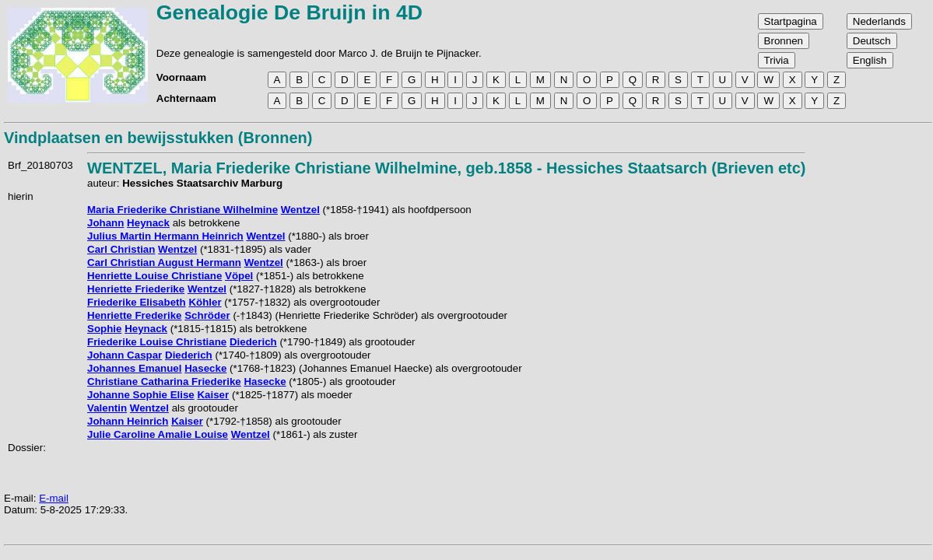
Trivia (777, 60)
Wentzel (300, 210)
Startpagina (791, 21)
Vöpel (239, 276)
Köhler (205, 302)
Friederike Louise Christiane (157, 342)
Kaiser (213, 395)
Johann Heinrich (128, 421)
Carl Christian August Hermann (164, 262)
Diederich (253, 342)
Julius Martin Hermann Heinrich (165, 236)
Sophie (104, 329)
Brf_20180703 (40, 165)
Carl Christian (121, 249)
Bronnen (784, 41)
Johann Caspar (125, 355)
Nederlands (879, 21)
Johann (105, 223)
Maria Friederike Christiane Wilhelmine (182, 210)
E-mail (54, 498)
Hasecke (205, 368)
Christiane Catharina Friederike (164, 381)
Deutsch (872, 41)
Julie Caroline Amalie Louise (158, 434)
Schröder (207, 315)
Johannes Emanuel (134, 368)
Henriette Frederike (134, 315)
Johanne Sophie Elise (141, 395)
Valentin (107, 408)
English (870, 60)
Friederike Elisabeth (137, 302)
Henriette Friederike (136, 289)
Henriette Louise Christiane (154, 276)
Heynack (148, 223)
